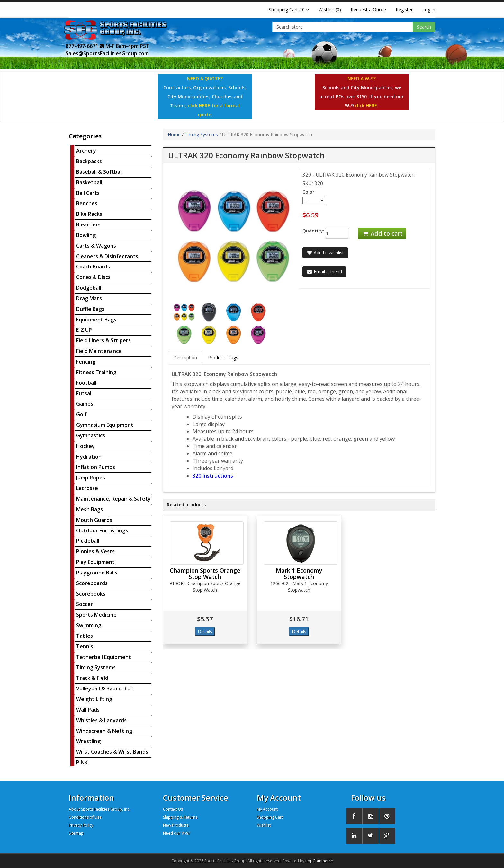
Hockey (85, 446)
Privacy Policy (81, 825)
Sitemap (76, 833)
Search (424, 27)
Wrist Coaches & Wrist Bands (112, 752)
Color (308, 192)
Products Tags (223, 358)
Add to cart (382, 233)
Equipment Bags (96, 320)
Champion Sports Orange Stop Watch (205, 574)
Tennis (85, 646)
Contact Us (173, 809)
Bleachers (88, 224)
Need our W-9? (176, 833)
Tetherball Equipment (104, 657)
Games (85, 404)
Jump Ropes (91, 478)
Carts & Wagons (96, 246)
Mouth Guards (94, 520)
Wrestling (88, 741)
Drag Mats (89, 298)
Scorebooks (91, 594)
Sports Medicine (96, 615)
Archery (86, 151)
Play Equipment (95, 562)
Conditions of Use (85, 817)
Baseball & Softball (99, 172)
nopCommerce (319, 861)
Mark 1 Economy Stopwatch (299, 574)
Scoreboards (92, 583)
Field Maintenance (99, 351)
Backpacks (89, 161)
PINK (82, 762)
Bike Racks (89, 214)
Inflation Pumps (96, 467)
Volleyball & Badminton (105, 688)
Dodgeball (89, 288)
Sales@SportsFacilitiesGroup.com (107, 53)
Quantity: (309, 231)
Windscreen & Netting (104, 731)
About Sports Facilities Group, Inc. (99, 809)
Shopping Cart (270, 817)
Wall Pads (88, 710)
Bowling (86, 235)
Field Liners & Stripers (104, 340)
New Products (176, 825)
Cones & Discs (93, 277)
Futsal (84, 393)
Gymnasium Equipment (105, 425)
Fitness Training (96, 372)
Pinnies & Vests (95, 551)
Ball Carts (88, 193)
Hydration (89, 457)
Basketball (89, 182)
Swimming (89, 625)
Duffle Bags (90, 309)
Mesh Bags (90, 509)
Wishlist (264, 825)
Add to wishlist (325, 253)
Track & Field (92, 678)
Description (185, 358)
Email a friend (324, 272)
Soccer (85, 604)
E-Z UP (84, 330)
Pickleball (88, 541)
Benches (87, 203)
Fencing (86, 362)
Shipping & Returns (180, 817)
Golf (81, 414)
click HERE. (367, 105)
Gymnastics (91, 435)
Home (174, 134)
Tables (85, 636)
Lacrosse (87, 488)
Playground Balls (97, 573)
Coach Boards (93, 267)
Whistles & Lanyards (101, 720)
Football (86, 383)
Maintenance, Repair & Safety (113, 499)
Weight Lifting (94, 699)
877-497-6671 (85, 46)
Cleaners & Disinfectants (107, 256)
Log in (429, 9)
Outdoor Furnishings (102, 530)
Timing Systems (96, 667)
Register (404, 9)
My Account (267, 809)
